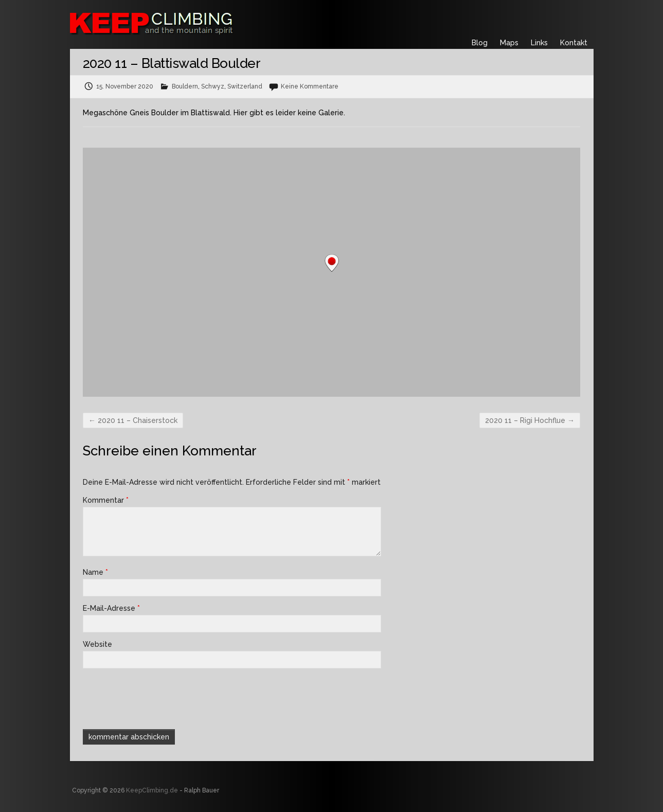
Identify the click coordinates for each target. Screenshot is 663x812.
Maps (509, 43)
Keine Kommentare (310, 86)
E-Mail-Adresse (111, 608)
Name (95, 572)
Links (539, 43)
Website (97, 644)
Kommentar (106, 500)
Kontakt (574, 43)
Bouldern (185, 86)
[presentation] (153, 698)
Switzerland (245, 86)
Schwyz (213, 86)
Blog (480, 43)
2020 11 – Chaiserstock (133, 420)
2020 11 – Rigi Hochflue (530, 420)
